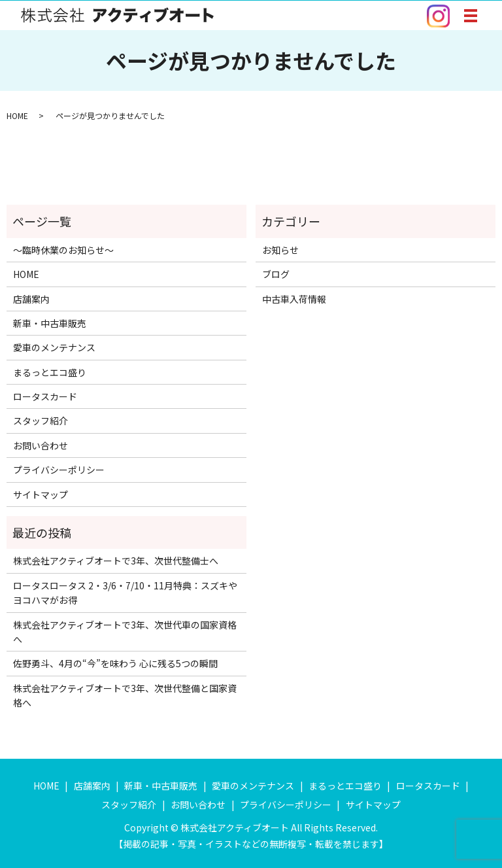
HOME (17, 115)
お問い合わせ (41, 445)
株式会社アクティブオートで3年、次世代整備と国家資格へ (125, 695)
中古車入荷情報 (294, 299)
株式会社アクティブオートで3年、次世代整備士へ (116, 561)
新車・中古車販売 (50, 323)
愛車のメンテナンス (54, 347)
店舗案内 (31, 299)
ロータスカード (45, 396)
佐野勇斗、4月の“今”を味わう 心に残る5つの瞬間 (115, 663)
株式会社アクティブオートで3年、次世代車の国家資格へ (125, 632)
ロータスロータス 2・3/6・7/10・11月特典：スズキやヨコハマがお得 (125, 593)
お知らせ (280, 250)
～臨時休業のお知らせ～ (63, 250)
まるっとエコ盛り (50, 372)
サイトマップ (41, 495)
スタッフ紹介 (41, 421)
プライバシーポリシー (59, 470)
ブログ (276, 274)
